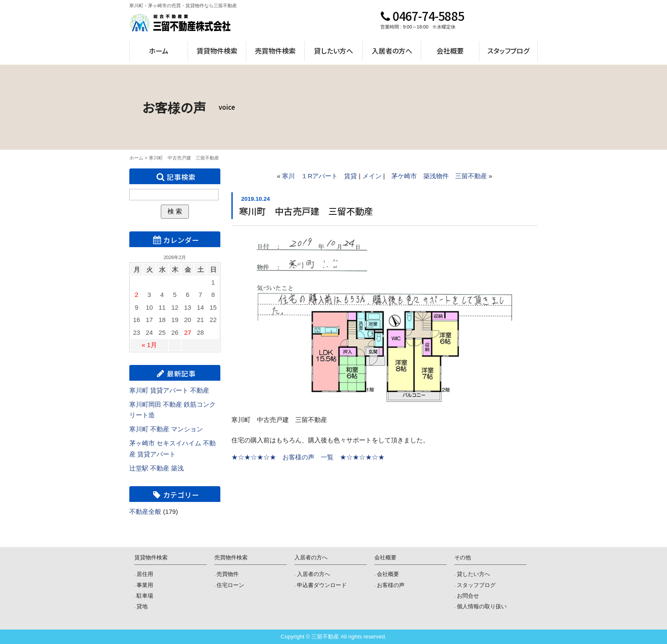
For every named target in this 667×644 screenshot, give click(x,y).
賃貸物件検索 (217, 51)
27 (188, 332)
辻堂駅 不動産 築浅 (157, 468)
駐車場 (145, 596)
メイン (372, 176)
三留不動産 (180, 23)
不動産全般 (145, 511)
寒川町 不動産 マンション (166, 429)
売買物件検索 (275, 51)
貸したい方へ (333, 51)
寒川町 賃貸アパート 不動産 (169, 390)
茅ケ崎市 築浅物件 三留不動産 (439, 176)
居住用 (145, 574)
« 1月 (149, 345)
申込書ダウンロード (322, 585)
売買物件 (228, 574)
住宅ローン (230, 585)
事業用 (145, 585)
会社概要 (450, 51)
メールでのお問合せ (516, 23)
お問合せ (468, 596)
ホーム (159, 51)
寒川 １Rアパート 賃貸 (319, 176)
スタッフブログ (508, 51)
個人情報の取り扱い (482, 606)
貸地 (142, 606)
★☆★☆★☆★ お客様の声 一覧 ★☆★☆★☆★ (308, 457)
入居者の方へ (392, 51)
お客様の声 (391, 585)
